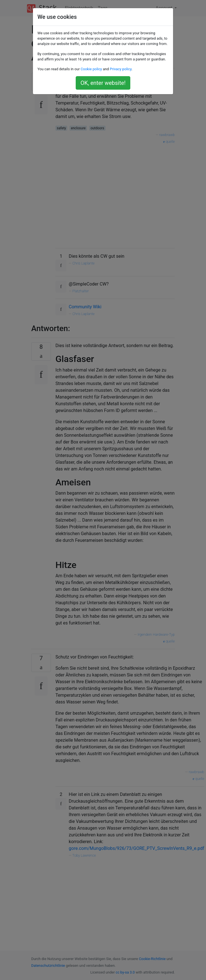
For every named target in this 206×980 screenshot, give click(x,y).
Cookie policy (91, 69)
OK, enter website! (103, 83)
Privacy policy (121, 69)
